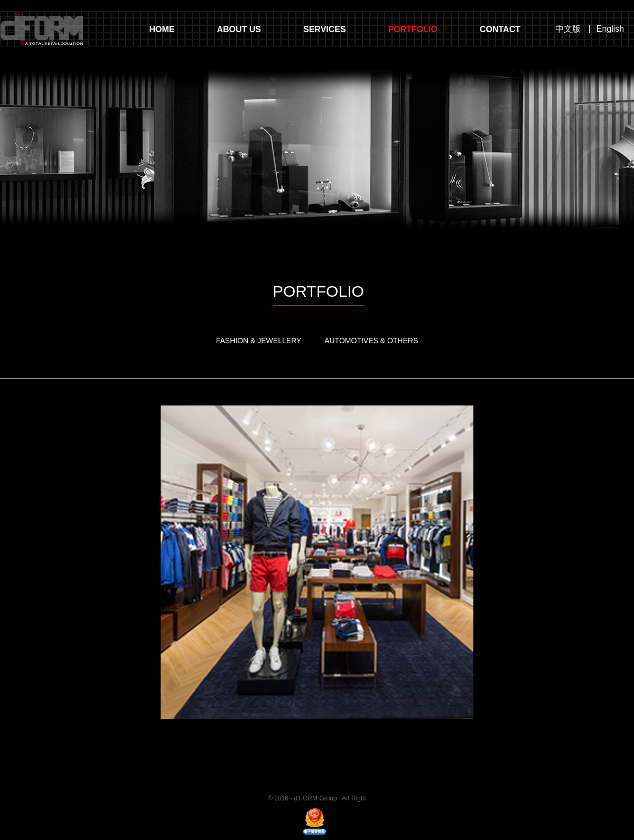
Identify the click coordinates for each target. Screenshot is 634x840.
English (610, 29)
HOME (162, 29)
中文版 (568, 29)
